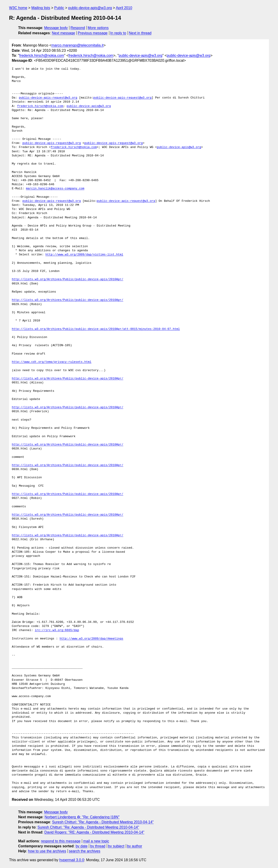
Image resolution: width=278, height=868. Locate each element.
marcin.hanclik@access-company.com (55, 189)
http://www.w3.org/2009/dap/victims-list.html (84, 255)
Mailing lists (41, 8)
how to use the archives (47, 851)
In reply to (118, 33)
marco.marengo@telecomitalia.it (78, 45)
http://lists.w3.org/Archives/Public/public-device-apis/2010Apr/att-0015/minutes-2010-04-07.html (96, 329)
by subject (116, 846)
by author (135, 846)
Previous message (93, 33)
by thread (98, 846)
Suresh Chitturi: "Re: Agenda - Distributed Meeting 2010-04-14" (103, 822)
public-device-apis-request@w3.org (48, 98)
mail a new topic (96, 841)
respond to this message (61, 841)
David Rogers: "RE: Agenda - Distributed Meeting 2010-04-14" (94, 832)
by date (81, 846)
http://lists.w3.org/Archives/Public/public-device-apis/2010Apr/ (67, 279)
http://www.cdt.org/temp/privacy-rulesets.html (52, 362)
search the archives (85, 851)
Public (59, 8)
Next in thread (140, 33)
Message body (56, 28)
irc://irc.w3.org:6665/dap (57, 630)
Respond (78, 28)
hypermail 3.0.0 (72, 860)
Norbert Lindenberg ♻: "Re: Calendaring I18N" (82, 817)
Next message (63, 33)
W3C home (18, 8)
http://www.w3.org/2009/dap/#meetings (91, 639)
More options (98, 28)
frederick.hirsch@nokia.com (42, 55)
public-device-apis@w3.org (90, 8)
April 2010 (124, 8)
